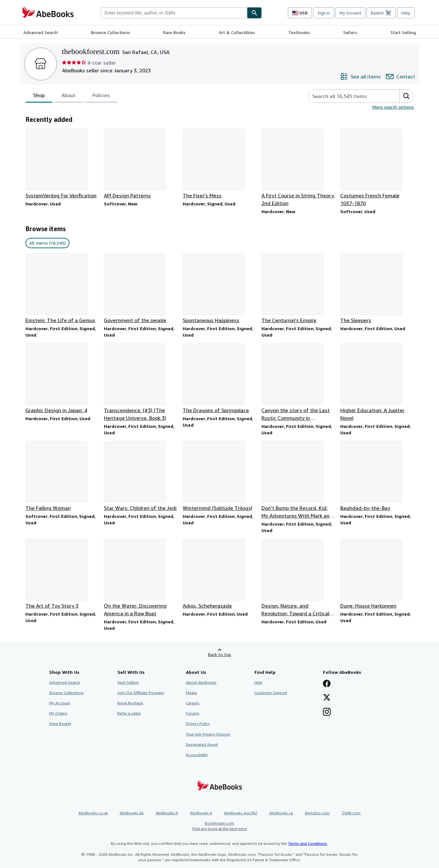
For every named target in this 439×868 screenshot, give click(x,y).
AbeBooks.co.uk (93, 813)
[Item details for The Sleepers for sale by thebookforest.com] (377, 289)
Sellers (350, 32)
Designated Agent (202, 744)
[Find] (254, 13)
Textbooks (299, 32)
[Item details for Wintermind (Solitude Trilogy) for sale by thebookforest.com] (220, 476)
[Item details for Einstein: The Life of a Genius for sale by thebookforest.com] (62, 289)
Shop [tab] (39, 96)
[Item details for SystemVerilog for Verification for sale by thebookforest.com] (62, 164)
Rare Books (174, 32)
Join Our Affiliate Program (141, 693)
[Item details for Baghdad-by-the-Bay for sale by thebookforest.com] (377, 476)
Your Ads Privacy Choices (208, 734)
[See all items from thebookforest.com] (361, 77)
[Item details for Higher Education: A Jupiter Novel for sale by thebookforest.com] (377, 383)
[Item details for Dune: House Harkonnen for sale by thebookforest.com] (377, 574)
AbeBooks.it (201, 813)
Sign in (324, 13)
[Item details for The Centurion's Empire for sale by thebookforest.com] (298, 289)
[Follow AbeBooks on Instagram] (327, 712)
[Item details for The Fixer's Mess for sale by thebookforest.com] (220, 164)
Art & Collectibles (237, 32)
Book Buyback (130, 703)
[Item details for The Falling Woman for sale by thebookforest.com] (62, 476)
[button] (407, 96)
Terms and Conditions (308, 843)
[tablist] (72, 96)
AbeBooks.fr (167, 813)
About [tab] (69, 96)
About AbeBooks (201, 682)
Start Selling (403, 32)
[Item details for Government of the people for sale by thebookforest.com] (141, 289)
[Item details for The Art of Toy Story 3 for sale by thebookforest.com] (62, 574)
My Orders (58, 713)
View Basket (60, 723)
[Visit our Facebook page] (327, 684)
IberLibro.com (317, 813)
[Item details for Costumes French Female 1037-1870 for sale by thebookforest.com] (377, 168)
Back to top (220, 654)
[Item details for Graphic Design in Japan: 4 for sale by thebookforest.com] (62, 379)
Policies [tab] (101, 96)
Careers (193, 703)
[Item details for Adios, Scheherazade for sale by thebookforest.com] (220, 574)
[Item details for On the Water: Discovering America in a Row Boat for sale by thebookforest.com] (141, 578)
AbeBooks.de (132, 813)
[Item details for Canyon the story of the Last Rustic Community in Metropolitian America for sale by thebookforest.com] (298, 383)
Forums (193, 713)
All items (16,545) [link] (47, 243)
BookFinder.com (220, 826)
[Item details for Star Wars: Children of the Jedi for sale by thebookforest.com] (141, 476)
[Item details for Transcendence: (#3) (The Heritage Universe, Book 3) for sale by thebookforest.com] (141, 383)
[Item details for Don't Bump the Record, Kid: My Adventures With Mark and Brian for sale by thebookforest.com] (298, 480)
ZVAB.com (351, 813)
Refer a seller (129, 713)
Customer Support (271, 693)
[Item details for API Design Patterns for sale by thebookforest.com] (141, 164)
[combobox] (174, 13)
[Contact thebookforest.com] (401, 77)
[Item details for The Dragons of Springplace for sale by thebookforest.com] (220, 379)
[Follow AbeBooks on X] (327, 698)
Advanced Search (41, 32)
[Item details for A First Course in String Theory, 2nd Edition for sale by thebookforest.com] (298, 168)
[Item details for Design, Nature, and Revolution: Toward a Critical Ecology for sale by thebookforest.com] (298, 578)
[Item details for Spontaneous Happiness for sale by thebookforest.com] (220, 289)
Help (406, 13)
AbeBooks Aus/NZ (241, 813)
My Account (350, 13)
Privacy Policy (198, 723)
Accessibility (197, 755)
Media (191, 693)
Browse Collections (110, 32)
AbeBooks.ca (281, 813)
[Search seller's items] (348, 96)
